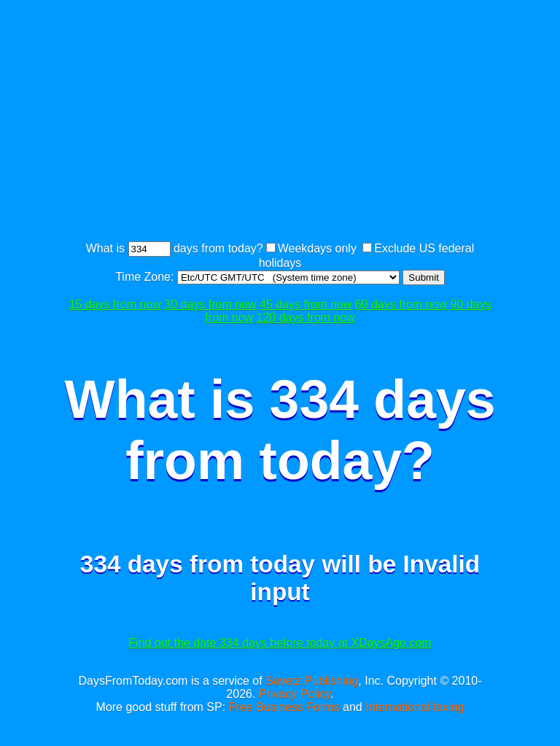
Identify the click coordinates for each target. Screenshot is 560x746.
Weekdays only (317, 248)
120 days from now (306, 318)
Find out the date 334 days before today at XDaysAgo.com (280, 643)
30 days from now (210, 304)
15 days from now (115, 304)
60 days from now (401, 304)
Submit (423, 277)
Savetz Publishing (312, 681)
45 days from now (306, 304)
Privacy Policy (295, 694)
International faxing (415, 707)
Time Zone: (146, 277)
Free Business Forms (284, 707)
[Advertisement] (312, 123)
